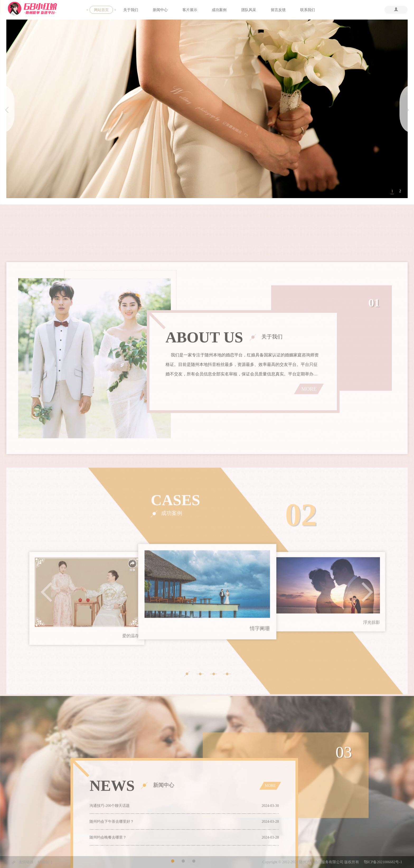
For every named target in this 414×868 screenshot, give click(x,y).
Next (368, 744)
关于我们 (131, 10)
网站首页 (101, 10)
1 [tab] (392, 191)
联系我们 (308, 10)
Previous (46, 744)
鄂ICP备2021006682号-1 (383, 862)
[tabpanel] (207, 109)
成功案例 (219, 10)
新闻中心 (160, 10)
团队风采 (249, 10)
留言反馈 (278, 10)
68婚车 (43, 862)
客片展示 (190, 10)
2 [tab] (400, 191)
